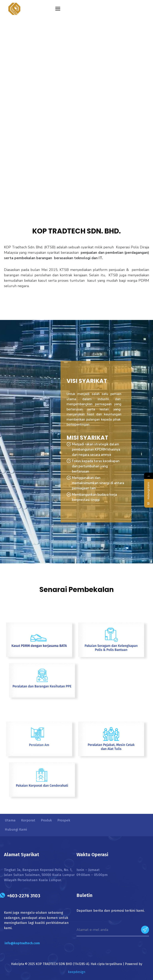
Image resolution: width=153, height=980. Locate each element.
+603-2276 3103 (24, 896)
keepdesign (77, 972)
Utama (10, 820)
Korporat (28, 820)
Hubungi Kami (16, 830)
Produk (46, 820)
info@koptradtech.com (22, 943)
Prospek (64, 820)
